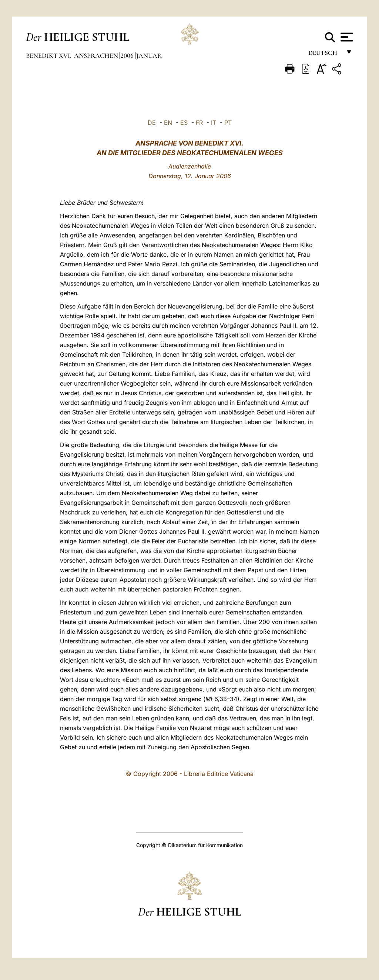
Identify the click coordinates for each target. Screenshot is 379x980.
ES (184, 123)
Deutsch (325, 55)
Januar (149, 56)
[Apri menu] (346, 37)
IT (214, 123)
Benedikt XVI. (49, 56)
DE (152, 123)
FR (199, 123)
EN (168, 123)
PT (228, 123)
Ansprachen (97, 56)
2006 (128, 56)
